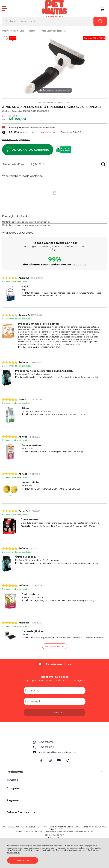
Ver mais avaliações (55, 646)
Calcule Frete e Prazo (14, 164)
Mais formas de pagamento (16, 140)
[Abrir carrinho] (102, 9)
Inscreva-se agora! (55, 677)
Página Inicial (9, 31)
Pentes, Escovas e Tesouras (52, 31)
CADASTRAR (54, 712)
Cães (22, 31)
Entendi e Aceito (23, 860)
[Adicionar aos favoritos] (6, 38)
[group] (54, 664)
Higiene (32, 31)
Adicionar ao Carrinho (28, 150)
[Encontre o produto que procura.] (100, 21)
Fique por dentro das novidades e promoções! (55, 680)
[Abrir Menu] (5, 8)
